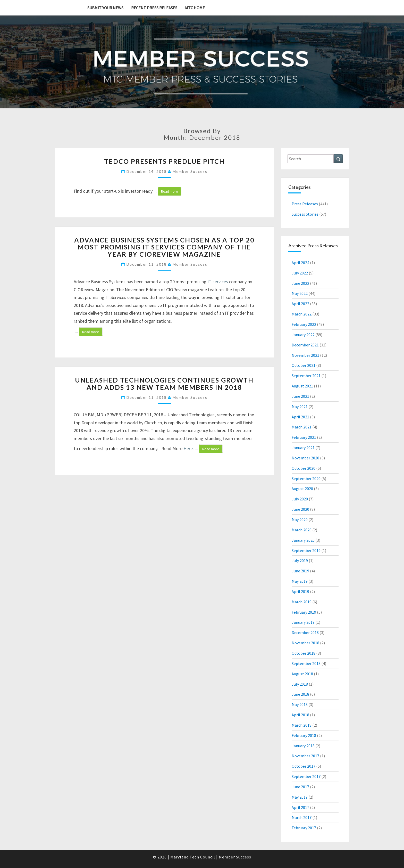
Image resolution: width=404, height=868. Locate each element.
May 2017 (300, 797)
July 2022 (300, 273)
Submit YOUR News (105, 8)
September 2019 (306, 550)
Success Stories (305, 214)
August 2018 (302, 674)
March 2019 (302, 602)
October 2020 (304, 468)
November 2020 (305, 458)
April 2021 (300, 417)
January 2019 (303, 622)
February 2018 (304, 735)
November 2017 (305, 756)
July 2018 (300, 684)
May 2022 (300, 293)
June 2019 (300, 571)
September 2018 (306, 663)
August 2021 (302, 386)
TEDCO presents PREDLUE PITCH (164, 161)
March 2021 (302, 427)
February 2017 (304, 828)
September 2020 (306, 478)
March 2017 (302, 817)
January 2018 (303, 746)
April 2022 (300, 304)
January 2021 (303, 448)
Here (188, 448)
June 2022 (300, 283)
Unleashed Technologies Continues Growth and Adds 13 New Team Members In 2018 (164, 384)
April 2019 (300, 591)
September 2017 (306, 776)
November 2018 (305, 643)
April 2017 (300, 807)
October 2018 (304, 653)
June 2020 (300, 509)
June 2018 (300, 694)
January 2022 (303, 335)
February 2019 (304, 612)
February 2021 (304, 437)
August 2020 (302, 489)
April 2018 (300, 715)
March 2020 (302, 530)
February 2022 (304, 324)
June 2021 (300, 396)
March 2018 (302, 725)
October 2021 (304, 365)
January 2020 (303, 540)
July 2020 (300, 499)
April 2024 (300, 263)
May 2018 (300, 704)
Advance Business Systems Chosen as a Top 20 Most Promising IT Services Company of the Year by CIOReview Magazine (164, 247)
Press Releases (305, 204)
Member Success (190, 171)
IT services (218, 282)
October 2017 (304, 766)
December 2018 (305, 632)
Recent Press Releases (154, 8)
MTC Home (195, 8)
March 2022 (302, 314)
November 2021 (305, 355)
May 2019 (300, 581)
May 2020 (300, 520)
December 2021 (305, 345)
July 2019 (300, 561)
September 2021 (306, 376)
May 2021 (300, 407)
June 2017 (300, 787)
